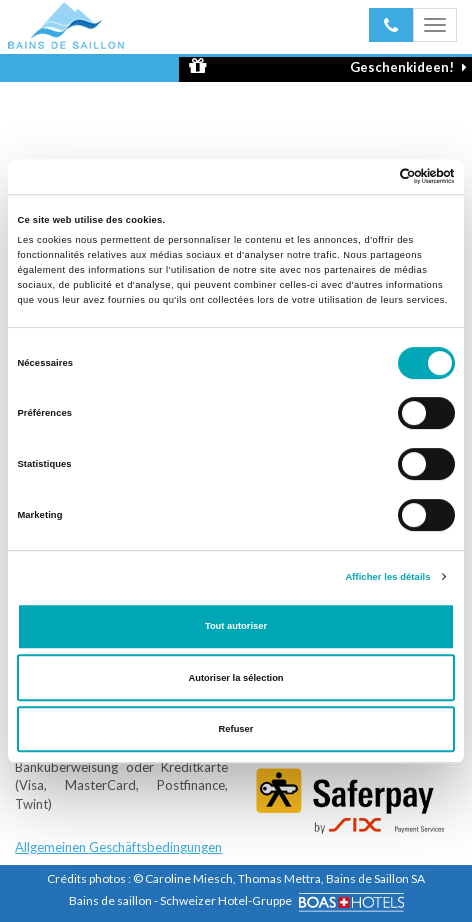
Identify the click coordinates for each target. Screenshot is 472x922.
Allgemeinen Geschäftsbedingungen (118, 847)
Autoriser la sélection (235, 678)
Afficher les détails (387, 577)
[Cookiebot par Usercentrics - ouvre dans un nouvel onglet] (367, 177)
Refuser (236, 729)
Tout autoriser (236, 626)
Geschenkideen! (328, 66)
